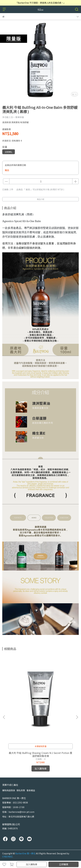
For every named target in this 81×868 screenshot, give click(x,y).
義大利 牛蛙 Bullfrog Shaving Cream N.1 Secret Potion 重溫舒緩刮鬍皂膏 (40, 754)
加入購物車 (32, 864)
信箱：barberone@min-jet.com (18, 812)
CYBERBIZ (7, 857)
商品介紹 (41, 199)
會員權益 (31, 790)
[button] (77, 717)
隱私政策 (21, 790)
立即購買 (64, 864)
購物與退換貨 (9, 790)
